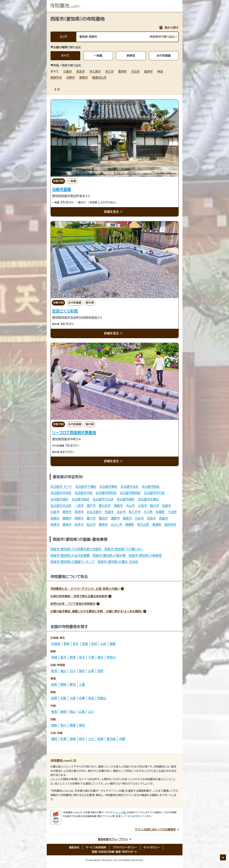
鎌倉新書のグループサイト (113, 839)
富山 (64, 671)
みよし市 (117, 525)
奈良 (91, 698)
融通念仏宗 (99, 78)
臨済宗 (148, 71)
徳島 (54, 725)
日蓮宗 (68, 71)
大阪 (73, 698)
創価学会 (56, 78)
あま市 (121, 512)
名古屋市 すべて (61, 487)
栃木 (64, 657)
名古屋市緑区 (126, 499)
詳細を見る (114, 212)
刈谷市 (139, 518)
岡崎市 (79, 518)
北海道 (56, 644)
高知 (82, 725)
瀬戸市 (91, 506)
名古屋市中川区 (155, 493)
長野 (100, 671)
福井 (82, 671)
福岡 (54, 739)
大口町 (148, 512)
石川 (73, 671)
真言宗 (81, 71)
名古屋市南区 (81, 499)
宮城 (85, 644)
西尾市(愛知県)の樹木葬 (109, 556)
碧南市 (127, 518)
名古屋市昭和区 (106, 493)
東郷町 (130, 525)
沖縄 (122, 739)
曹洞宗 (122, 71)
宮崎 (100, 739)
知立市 (91, 525)
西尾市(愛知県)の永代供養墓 (70, 556)
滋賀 (54, 698)
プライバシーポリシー (125, 847)
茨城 (54, 657)
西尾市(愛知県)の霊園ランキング (73, 562)
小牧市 (142, 506)
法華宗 (71, 78)
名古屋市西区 (151, 487)
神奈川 (111, 657)
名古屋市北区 (130, 487)
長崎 (73, 739)
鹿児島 (111, 739)
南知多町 (170, 525)
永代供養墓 (164, 56)
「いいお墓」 (121, 812)
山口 (91, 712)
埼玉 (82, 657)
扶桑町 (160, 512)
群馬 (73, 657)
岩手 (76, 644)
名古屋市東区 (109, 487)
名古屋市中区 (84, 493)
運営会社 (74, 847)
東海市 (67, 525)
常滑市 (55, 525)
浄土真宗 (95, 71)
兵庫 (82, 698)
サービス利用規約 (96, 847)
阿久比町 (143, 525)
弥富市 (109, 512)
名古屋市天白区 (61, 506)
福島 (113, 644)
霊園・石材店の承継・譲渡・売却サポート (114, 852)
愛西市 (67, 512)
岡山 (73, 712)
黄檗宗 (84, 78)
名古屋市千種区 (86, 487)
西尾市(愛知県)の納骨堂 (145, 556)
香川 (64, 725)
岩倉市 (167, 506)
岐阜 (54, 684)
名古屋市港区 (60, 499)
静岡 (64, 684)
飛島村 (55, 518)
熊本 (82, 739)
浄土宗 (109, 71)
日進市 (55, 512)
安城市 (152, 518)
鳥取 (54, 712)
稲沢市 (155, 506)
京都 (64, 698)
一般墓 (98, 56)
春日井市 (105, 506)
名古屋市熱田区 (130, 493)
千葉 (91, 657)
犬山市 (130, 506)
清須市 (79, 512)
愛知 (73, 684)
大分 (91, 739)
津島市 (118, 506)
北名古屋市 (94, 512)
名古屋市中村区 (61, 493)
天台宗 (135, 71)
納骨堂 (131, 56)
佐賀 (64, 739)
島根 (64, 712)
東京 (100, 657)
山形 (103, 644)
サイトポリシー (152, 847)
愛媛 (73, 725)
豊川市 (91, 518)
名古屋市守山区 (103, 499)
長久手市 (135, 512)
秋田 (94, 644)
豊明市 (103, 525)
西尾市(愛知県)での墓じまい (124, 549)
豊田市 (103, 518)
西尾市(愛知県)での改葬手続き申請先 (76, 549)
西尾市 (164, 518)
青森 (67, 644)
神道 (160, 71)
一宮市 (79, 506)
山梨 (91, 671)
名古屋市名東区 (149, 499)
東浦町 (157, 525)
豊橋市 (67, 518)
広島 (82, 712)
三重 (82, 684)
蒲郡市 (115, 518)
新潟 (54, 671)
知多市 (79, 525)
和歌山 (102, 698)
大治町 (172, 512)
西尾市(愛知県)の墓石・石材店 (118, 562)
